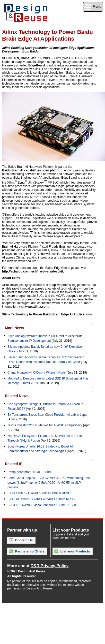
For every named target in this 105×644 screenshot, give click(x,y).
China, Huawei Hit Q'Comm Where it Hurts (37, 373)
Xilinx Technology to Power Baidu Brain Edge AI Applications (47, 314)
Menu (93, 7)
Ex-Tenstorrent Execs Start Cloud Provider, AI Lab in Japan (48, 415)
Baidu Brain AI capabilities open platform (32, 170)
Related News (17, 396)
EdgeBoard (37, 65)
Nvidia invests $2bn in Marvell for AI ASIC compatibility (45, 425)
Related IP (14, 464)
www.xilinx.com (37, 307)
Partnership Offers (27, 551)
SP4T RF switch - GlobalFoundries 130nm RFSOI (42, 499)
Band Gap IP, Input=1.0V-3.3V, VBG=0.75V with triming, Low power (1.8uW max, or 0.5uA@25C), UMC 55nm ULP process (49, 483)
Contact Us (21, 540)
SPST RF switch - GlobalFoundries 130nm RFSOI (42, 505)
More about (38, 566)
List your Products (72, 551)
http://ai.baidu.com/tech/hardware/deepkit (33, 271)
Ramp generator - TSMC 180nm (29, 472)
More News (14, 328)
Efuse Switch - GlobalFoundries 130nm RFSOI (39, 493)
